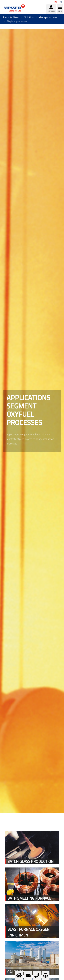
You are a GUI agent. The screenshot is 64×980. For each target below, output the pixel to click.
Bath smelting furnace (29, 898)
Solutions (29, 17)
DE (61, 2)
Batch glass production (30, 861)
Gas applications (48, 17)
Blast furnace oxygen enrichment (28, 932)
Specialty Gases (11, 17)
